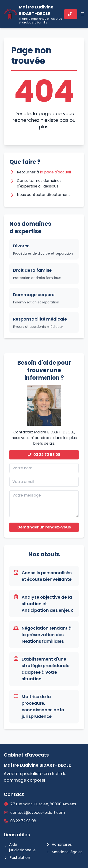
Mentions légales (64, 852)
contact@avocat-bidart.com (38, 813)
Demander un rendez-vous (44, 527)
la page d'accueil (55, 172)
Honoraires (59, 844)
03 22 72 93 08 (44, 455)
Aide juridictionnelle (20, 847)
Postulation (17, 858)
